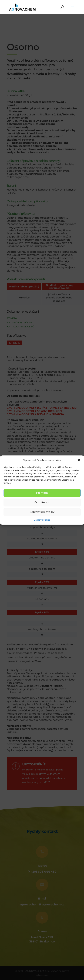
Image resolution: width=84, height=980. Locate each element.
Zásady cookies (42, 520)
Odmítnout (42, 502)
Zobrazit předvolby (42, 512)
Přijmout (42, 493)
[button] (79, 460)
